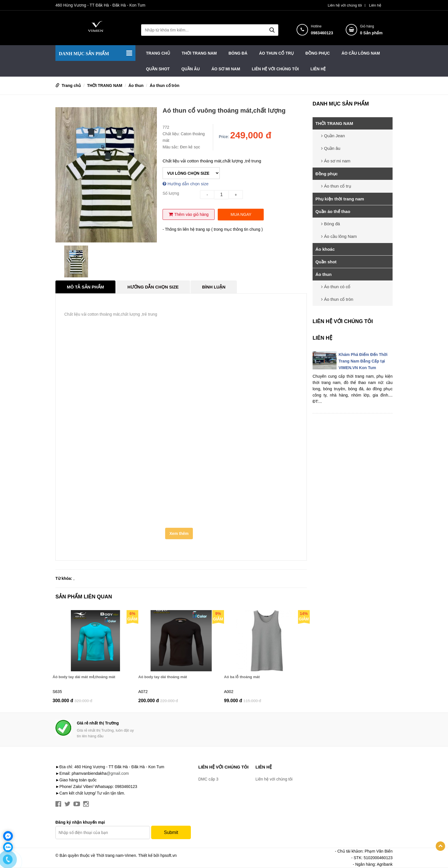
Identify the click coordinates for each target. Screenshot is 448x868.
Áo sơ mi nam (226, 69)
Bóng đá (238, 53)
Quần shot (158, 69)
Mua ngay (241, 214)
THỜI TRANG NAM (199, 53)
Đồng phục (318, 53)
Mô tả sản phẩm (85, 287)
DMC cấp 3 (208, 779)
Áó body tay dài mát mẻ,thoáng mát (84, 677)
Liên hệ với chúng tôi (345, 5)
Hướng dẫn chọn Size (153, 287)
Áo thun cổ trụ (276, 53)
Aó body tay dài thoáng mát (163, 677)
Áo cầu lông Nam (361, 53)
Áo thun (136, 85)
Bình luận (214, 287)
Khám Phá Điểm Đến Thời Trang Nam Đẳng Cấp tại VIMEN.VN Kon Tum (363, 361)
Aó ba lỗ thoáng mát (242, 677)
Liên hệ (375, 5)
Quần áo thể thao (333, 211)
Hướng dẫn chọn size (186, 184)
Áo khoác (325, 249)
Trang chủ (158, 53)
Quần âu (191, 69)
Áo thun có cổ (336, 287)
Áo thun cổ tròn (165, 85)
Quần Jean (333, 136)
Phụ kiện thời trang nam (340, 199)
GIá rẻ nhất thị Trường (98, 723)
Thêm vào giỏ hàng (189, 214)
